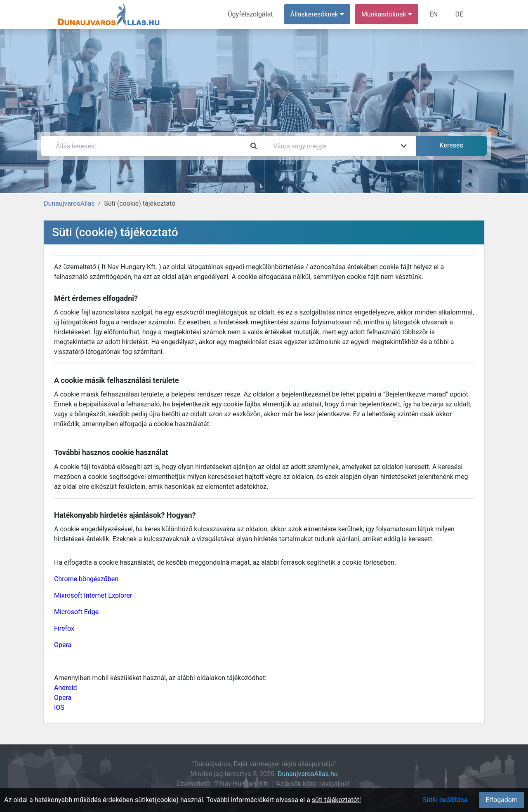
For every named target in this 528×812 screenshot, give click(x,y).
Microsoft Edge (76, 612)
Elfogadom (502, 800)
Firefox (64, 628)
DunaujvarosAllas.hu (308, 774)
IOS (59, 708)
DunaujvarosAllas (69, 203)
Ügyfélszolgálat (250, 14)
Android (66, 688)
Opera (63, 645)
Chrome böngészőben (86, 579)
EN (434, 14)
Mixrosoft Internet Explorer (93, 595)
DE (459, 14)
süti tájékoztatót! (336, 800)
